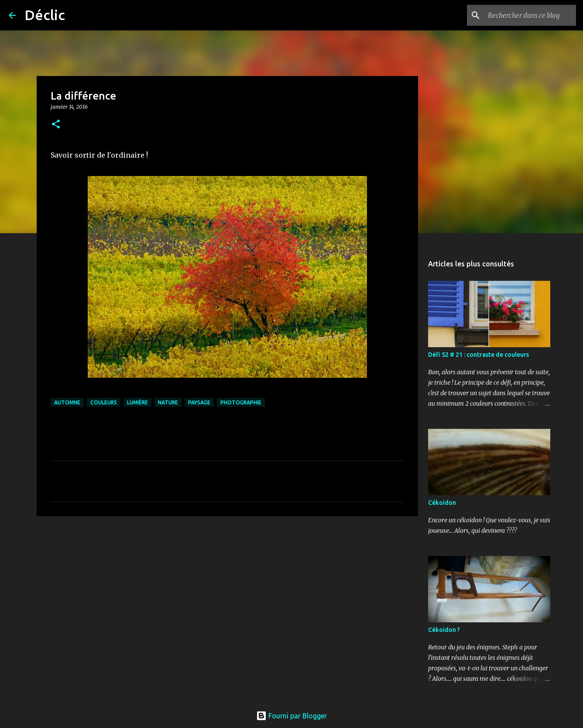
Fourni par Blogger (291, 716)
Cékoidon (442, 503)
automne (67, 402)
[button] (56, 125)
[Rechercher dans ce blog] (530, 15)
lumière (137, 402)
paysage (199, 402)
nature (168, 402)
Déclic (45, 15)
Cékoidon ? (444, 630)
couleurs (104, 402)
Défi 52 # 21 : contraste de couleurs (478, 355)
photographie (241, 402)
